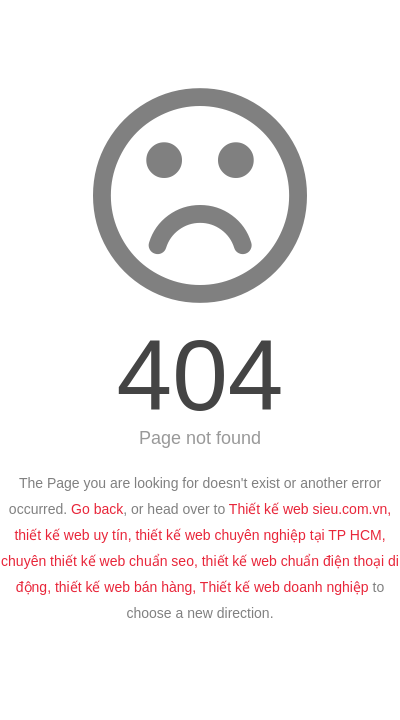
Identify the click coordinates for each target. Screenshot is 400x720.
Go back (97, 509)
